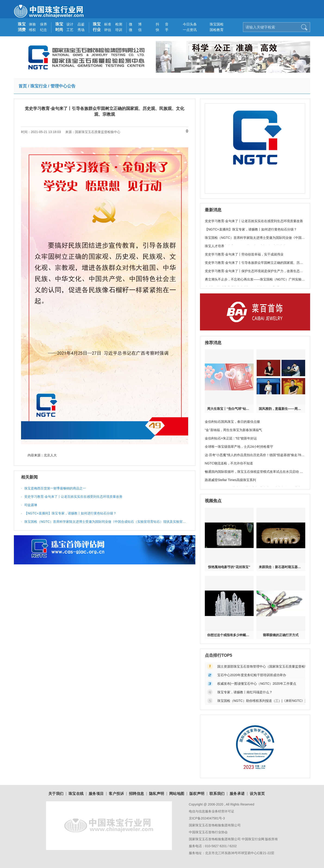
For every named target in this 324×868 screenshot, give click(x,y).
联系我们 (217, 794)
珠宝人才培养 (215, 246)
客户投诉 (116, 794)
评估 (108, 30)
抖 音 (161, 24)
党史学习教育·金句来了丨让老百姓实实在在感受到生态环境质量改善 (72, 497)
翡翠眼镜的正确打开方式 (281, 635)
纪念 (44, 30)
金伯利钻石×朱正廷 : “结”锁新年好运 (231, 438)
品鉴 (81, 24)
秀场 (81, 30)
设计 (70, 24)
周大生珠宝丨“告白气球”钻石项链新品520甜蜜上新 (229, 409)
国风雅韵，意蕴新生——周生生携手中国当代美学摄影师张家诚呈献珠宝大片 (281, 409)
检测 (119, 24)
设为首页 (257, 794)
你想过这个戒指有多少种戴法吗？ (229, 635)
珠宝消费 (22, 27)
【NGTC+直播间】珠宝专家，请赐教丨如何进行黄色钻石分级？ (69, 513)
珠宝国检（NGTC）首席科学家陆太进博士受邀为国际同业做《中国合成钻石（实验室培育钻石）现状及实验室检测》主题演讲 (103, 523)
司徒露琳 (29, 505)
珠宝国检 (215, 24)
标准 (108, 24)
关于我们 (56, 794)
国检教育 (215, 30)
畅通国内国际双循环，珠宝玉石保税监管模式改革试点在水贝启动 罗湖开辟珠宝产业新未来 (254, 474)
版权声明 (197, 794)
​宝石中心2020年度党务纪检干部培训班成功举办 (252, 675)
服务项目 (96, 794)
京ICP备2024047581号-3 (207, 818)
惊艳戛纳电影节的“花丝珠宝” (229, 567)
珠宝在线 (76, 794)
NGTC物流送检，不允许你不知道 (229, 463)
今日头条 (188, 24)
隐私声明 (157, 794)
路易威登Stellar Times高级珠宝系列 (230, 480)
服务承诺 (237, 794)
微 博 (134, 24)
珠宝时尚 (59, 27)
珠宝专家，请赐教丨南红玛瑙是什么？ (245, 692)
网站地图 (177, 794)
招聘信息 (137, 794)
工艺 (70, 30)
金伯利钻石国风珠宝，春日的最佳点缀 (232, 422)
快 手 (161, 30)
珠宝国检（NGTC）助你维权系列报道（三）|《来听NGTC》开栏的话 (261, 701)
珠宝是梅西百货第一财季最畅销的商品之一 (53, 488)
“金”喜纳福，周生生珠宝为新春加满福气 (233, 430)
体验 (32, 24)
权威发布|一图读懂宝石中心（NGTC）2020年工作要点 (257, 684)
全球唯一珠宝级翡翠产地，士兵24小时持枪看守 (239, 447)
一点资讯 (188, 30)
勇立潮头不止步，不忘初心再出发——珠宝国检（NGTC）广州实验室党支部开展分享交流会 (255, 282)
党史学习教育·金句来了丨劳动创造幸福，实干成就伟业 (244, 254)
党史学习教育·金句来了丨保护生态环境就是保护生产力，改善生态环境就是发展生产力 (254, 274)
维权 (32, 30)
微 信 (134, 30)
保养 (44, 24)
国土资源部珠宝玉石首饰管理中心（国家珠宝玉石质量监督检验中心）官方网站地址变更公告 (261, 666)
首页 (23, 86)
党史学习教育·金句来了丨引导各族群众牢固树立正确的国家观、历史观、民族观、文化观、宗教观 (254, 265)
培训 (119, 30)
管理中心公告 (63, 86)
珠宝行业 (97, 27)
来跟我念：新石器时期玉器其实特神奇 (281, 567)
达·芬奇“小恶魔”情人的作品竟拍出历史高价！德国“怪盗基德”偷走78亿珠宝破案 (255, 457)
